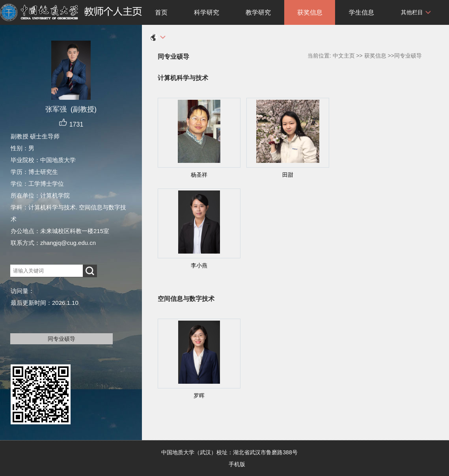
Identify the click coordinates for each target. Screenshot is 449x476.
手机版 (237, 464)
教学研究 (258, 12)
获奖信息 (310, 12)
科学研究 (207, 12)
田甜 (288, 175)
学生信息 (361, 12)
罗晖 (199, 396)
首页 (161, 12)
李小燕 (199, 265)
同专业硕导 (61, 339)
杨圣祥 (199, 175)
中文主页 (344, 56)
